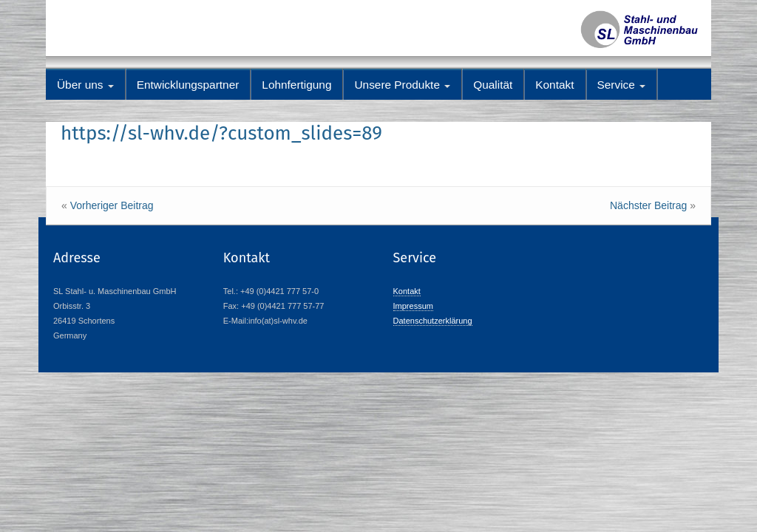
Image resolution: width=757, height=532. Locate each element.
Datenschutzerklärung (433, 321)
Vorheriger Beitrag (112, 205)
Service (622, 85)
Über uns (85, 85)
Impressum (413, 306)
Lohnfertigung (296, 85)
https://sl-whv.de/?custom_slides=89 (221, 133)
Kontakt (554, 85)
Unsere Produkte (402, 85)
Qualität (493, 85)
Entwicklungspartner (188, 85)
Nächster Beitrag (648, 205)
